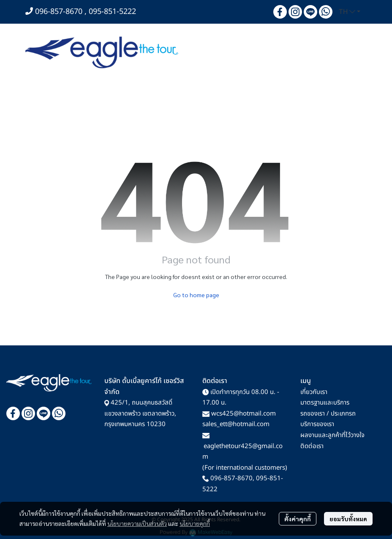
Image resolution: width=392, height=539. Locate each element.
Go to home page (196, 295)
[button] (350, 12)
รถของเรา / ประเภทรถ (328, 414)
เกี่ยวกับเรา (314, 392)
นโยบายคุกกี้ (195, 523)
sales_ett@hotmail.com (236, 424)
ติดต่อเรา (312, 446)
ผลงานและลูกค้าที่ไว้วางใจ (332, 435)
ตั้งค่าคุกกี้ (298, 519)
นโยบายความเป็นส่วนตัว (137, 523)
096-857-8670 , (62, 12)
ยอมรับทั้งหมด (348, 519)
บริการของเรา (317, 424)
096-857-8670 (231, 478)
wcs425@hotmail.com (244, 414)
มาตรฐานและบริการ (325, 403)
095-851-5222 (112, 12)
